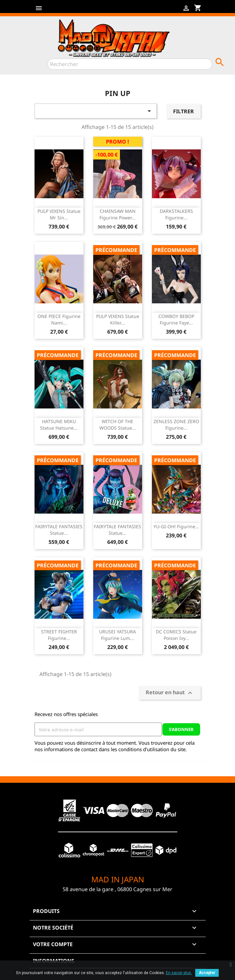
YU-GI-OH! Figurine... (176, 526)
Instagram (78, 10)
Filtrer (184, 111)
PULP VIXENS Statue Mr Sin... (59, 214)
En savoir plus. (179, 973)
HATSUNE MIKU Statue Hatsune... (59, 425)
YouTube (68, 10)
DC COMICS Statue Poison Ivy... (176, 635)
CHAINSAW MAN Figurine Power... (118, 214)
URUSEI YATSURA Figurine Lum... (118, 635)
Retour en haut (170, 693)
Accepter (207, 973)
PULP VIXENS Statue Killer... (118, 319)
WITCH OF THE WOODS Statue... (118, 425)
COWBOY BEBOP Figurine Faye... (176, 319)
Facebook (47, 10)
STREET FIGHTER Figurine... (59, 635)
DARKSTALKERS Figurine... (176, 214)
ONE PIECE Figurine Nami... (59, 319)
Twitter (57, 10)
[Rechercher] (130, 64)
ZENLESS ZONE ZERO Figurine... (176, 425)
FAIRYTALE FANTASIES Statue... (59, 530)
